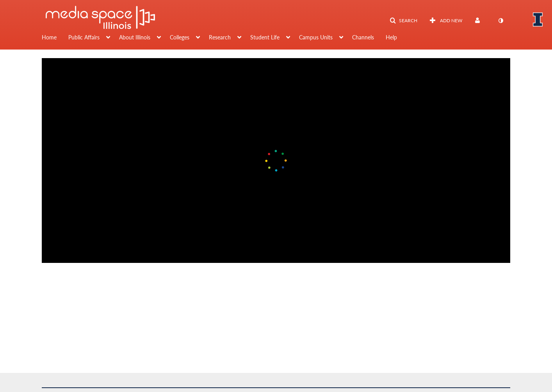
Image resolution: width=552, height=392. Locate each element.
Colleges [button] (180, 37)
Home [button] (49, 37)
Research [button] (220, 37)
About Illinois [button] (135, 37)
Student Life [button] (265, 37)
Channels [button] (363, 37)
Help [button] (391, 37)
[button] (403, 21)
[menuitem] (55, 38)
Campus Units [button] (316, 37)
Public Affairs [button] (84, 37)
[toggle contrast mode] (500, 21)
